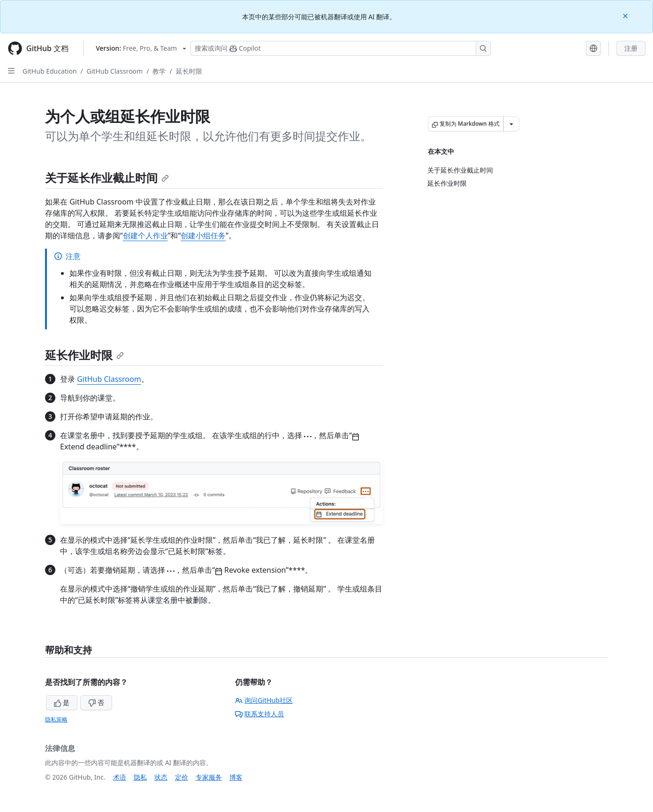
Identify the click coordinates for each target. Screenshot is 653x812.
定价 (182, 777)
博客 (236, 777)
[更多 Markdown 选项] (511, 124)
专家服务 (209, 777)
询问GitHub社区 (264, 700)
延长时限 (189, 71)
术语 (120, 777)
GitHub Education (50, 71)
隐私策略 (56, 719)
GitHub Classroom (115, 71)
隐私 (140, 777)
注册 (631, 48)
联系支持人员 (259, 714)
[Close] (626, 15)
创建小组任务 (203, 235)
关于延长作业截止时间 (107, 178)
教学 (159, 71)
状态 (161, 777)
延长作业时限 (84, 355)
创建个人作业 (145, 235)
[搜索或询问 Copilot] (341, 48)
